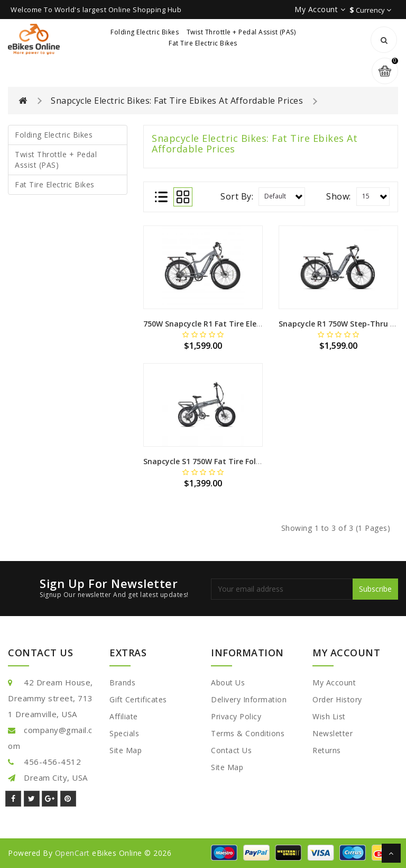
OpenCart (72, 853)
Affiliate (124, 716)
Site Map (126, 750)
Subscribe (375, 589)
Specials (124, 733)
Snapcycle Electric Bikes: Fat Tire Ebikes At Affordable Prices (177, 101)
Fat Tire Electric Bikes (203, 43)
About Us (228, 682)
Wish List (329, 716)
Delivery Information (249, 699)
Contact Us (231, 750)
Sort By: (237, 196)
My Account (334, 682)
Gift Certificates (138, 699)
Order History (337, 699)
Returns (327, 750)
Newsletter (333, 733)
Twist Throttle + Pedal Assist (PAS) (241, 32)
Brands (122, 682)
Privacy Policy (236, 716)
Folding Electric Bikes (145, 32)
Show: (339, 196)
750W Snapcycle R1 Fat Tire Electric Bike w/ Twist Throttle (251, 324)
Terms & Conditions (248, 733)
